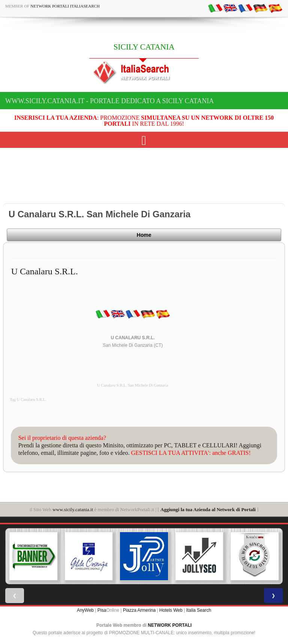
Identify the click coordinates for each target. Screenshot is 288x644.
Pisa (102, 610)
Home (144, 235)
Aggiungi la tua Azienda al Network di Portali (208, 509)
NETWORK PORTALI (170, 625)
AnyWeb (85, 610)
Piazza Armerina (139, 610)
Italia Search (199, 610)
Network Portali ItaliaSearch (65, 6)
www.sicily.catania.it (73, 509)
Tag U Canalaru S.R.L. (28, 399)
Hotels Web (171, 610)
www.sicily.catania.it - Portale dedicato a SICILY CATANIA (109, 101)
